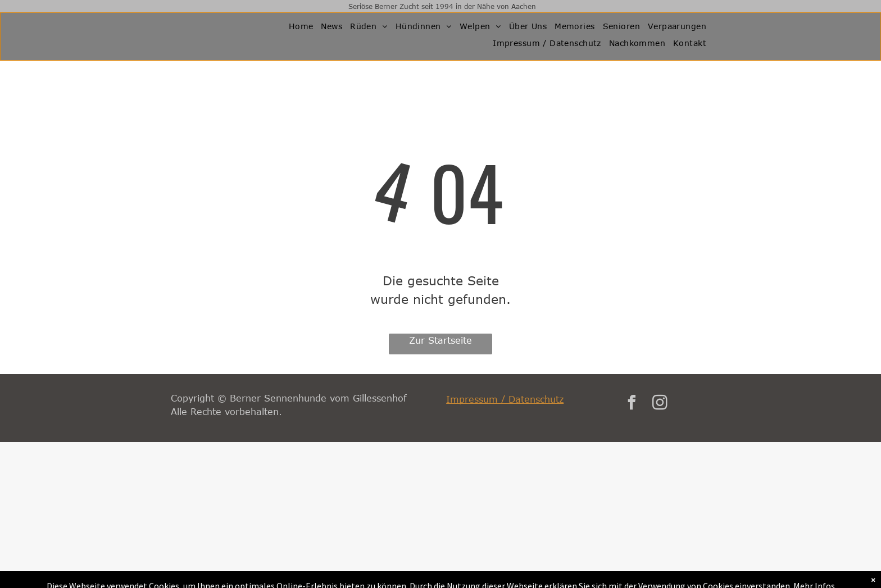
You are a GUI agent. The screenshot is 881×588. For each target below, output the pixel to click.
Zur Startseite (440, 340)
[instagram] (660, 404)
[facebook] (632, 404)
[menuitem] (301, 28)
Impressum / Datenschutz (505, 399)
